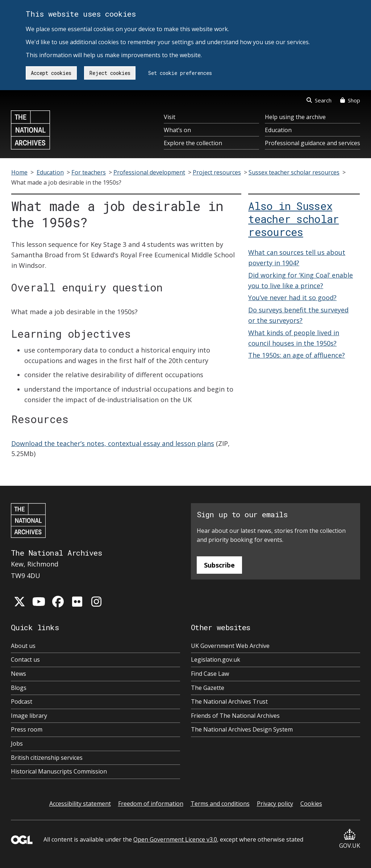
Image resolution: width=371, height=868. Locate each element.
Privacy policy (275, 804)
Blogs (19, 688)
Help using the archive (295, 117)
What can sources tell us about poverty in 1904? (297, 258)
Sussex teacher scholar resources (294, 172)
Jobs (17, 743)
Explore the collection (193, 143)
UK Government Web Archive (230, 646)
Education (278, 130)
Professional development (149, 172)
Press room (27, 729)
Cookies (311, 804)
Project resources (217, 172)
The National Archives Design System (242, 729)
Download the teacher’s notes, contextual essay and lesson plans (113, 443)
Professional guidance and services (312, 143)
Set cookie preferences (180, 73)
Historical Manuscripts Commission (59, 771)
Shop (350, 100)
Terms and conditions (220, 804)
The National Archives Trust (229, 701)
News (18, 674)
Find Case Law (210, 674)
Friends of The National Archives (235, 716)
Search (319, 100)
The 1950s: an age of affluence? (297, 355)
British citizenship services (47, 758)
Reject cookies (110, 73)
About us (23, 646)
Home (19, 172)
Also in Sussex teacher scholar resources (293, 219)
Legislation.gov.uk (216, 660)
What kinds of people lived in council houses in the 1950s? (294, 338)
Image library (29, 716)
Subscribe (219, 565)
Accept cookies (51, 73)
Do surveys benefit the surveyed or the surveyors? (298, 315)
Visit (170, 117)
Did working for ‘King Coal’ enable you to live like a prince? (301, 280)
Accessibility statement (80, 804)
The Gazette (208, 688)
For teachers (89, 172)
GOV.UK (350, 839)
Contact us (25, 660)
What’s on (177, 130)
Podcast (22, 701)
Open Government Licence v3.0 (175, 839)
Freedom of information (151, 804)
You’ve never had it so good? (292, 298)
